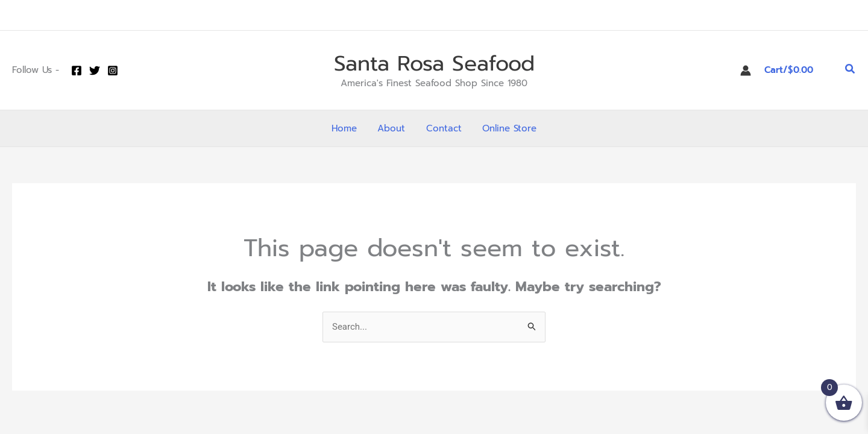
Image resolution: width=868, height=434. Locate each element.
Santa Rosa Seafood (434, 64)
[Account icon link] (746, 71)
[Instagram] (113, 71)
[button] (851, 70)
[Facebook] (77, 71)
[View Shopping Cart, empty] (798, 70)
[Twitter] (95, 71)
